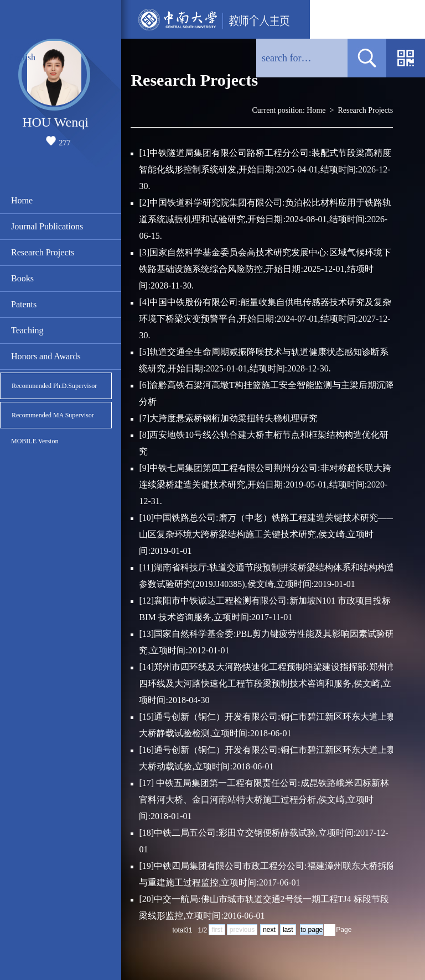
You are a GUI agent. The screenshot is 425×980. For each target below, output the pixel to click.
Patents (24, 304)
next (269, 930)
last (288, 930)
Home (22, 200)
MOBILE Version (35, 441)
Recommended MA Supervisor (53, 415)
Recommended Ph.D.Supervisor (54, 386)
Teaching (27, 330)
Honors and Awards (46, 356)
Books (22, 278)
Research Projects (43, 252)
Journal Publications (47, 226)
